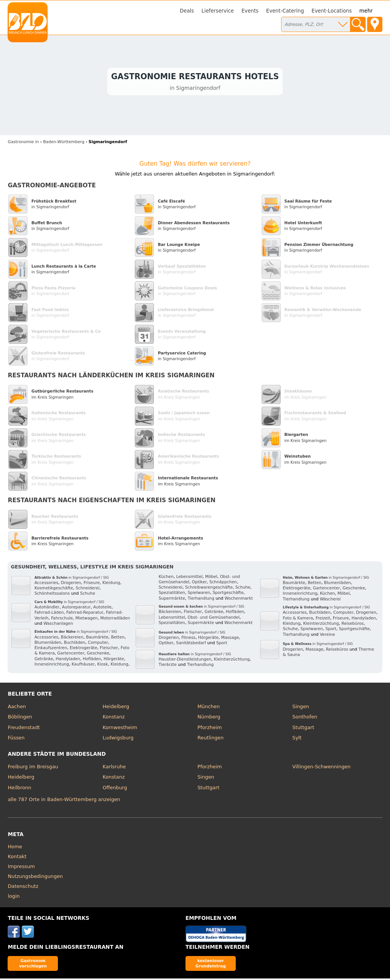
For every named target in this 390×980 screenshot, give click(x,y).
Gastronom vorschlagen (33, 965)
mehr (366, 11)
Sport (222, 644)
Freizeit (323, 619)
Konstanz (113, 718)
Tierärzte (167, 666)
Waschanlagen (58, 625)
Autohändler (47, 609)
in (23, 143)
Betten (118, 638)
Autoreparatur (76, 609)
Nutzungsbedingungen (35, 878)
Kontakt (17, 858)
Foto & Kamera (298, 619)
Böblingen (20, 718)
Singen (301, 708)
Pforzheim (210, 729)
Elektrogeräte (83, 649)
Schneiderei (88, 590)
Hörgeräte (114, 660)
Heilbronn (19, 789)
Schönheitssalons (52, 595)
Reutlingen (211, 739)
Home (15, 848)
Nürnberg (209, 718)
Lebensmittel (189, 578)
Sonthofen (305, 718)
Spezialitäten (172, 594)
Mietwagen (86, 619)
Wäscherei (330, 600)
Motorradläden (115, 619)
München (209, 708)
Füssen (16, 739)
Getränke (44, 660)
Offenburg (115, 789)
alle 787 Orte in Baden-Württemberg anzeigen (64, 800)
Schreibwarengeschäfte (209, 589)
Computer (98, 644)
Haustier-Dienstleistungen (185, 661)
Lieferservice (218, 11)
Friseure (92, 584)
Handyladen (68, 660)
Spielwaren (199, 594)
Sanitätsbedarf (191, 644)
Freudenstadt (24, 729)
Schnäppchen (223, 583)
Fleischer (109, 649)
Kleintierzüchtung (232, 661)
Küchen (166, 578)
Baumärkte (97, 638)
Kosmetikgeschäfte (54, 590)
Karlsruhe (114, 768)
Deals (187, 11)
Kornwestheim (120, 729)
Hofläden (92, 660)
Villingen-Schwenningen (322, 768)
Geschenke (98, 655)
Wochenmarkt (239, 599)
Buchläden (75, 644)
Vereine (328, 636)
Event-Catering (285, 11)
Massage (230, 639)
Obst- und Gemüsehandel (214, 618)
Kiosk (102, 665)
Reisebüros (353, 625)
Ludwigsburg (118, 739)
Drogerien (71, 584)
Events (250, 11)
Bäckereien (72, 638)
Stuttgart (303, 729)
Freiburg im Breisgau (33, 768)
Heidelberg (116, 708)
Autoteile (102, 609)
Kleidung (111, 584)
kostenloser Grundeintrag (211, 965)
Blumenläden (48, 644)
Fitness (188, 639)
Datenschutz (23, 888)
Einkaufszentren (51, 649)
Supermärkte (172, 599)
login (14, 898)
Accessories (46, 584)
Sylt (297, 739)
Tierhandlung (201, 599)
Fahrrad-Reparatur (85, 614)
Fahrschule (62, 619)
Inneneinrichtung (52, 665)
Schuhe (88, 595)
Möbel (211, 578)
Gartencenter (71, 655)
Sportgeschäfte (228, 594)
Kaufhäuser (83, 665)
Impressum (21, 868)
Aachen (17, 708)
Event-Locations (332, 11)
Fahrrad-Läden (49, 614)
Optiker (199, 583)
